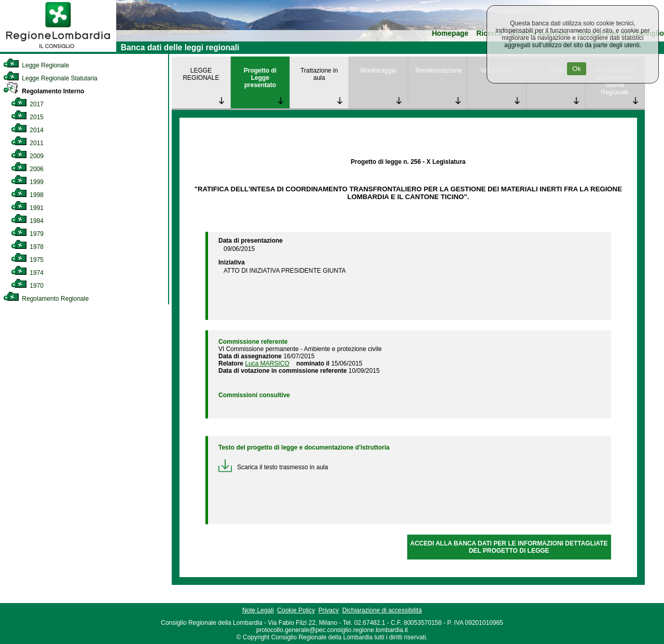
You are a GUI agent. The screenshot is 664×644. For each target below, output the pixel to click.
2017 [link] (27, 104)
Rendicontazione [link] (439, 71)
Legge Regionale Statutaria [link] (50, 78)
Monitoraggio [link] (378, 71)
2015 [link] (27, 117)
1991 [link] (27, 208)
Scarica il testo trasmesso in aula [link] (273, 467)
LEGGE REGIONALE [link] (201, 74)
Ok (577, 69)
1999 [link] (27, 182)
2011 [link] (27, 143)
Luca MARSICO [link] (267, 363)
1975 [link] (27, 260)
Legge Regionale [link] (36, 65)
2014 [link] (27, 130)
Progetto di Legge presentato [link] (260, 78)
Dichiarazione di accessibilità (382, 610)
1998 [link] (27, 195)
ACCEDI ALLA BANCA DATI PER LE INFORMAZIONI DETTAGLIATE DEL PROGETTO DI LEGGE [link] (509, 547)
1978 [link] (27, 247)
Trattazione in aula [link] (319, 74)
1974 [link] (27, 273)
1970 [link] (27, 286)
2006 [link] (27, 169)
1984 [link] (27, 221)
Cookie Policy (296, 610)
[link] (58, 50)
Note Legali (258, 610)
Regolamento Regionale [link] (46, 299)
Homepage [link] (450, 33)
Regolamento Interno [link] (44, 91)
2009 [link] (27, 156)
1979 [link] (27, 234)
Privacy (329, 610)
